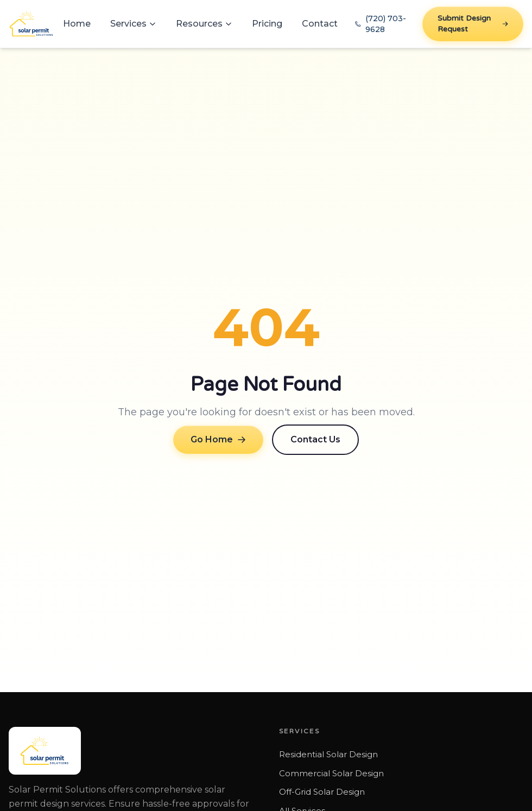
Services (133, 24)
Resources (204, 24)
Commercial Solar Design (331, 773)
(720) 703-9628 (381, 24)
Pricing (267, 24)
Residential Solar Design (328, 754)
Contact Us (315, 439)
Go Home (218, 439)
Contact (320, 24)
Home (77, 24)
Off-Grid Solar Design (322, 792)
